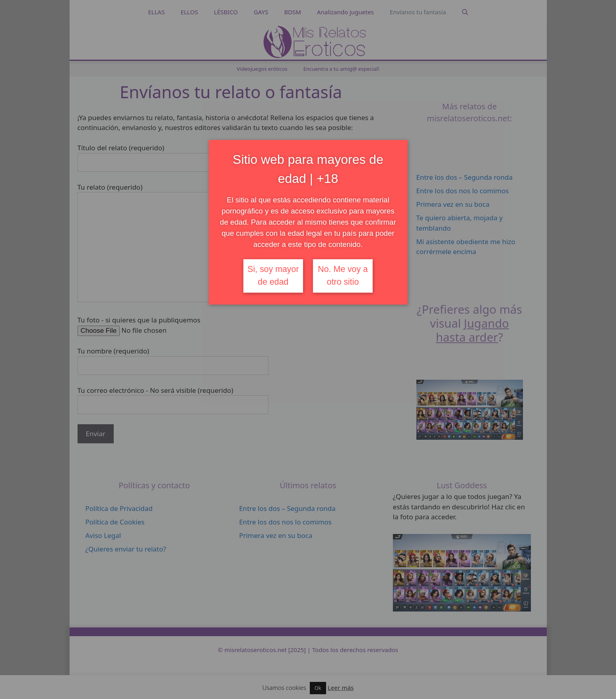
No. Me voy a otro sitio (343, 276)
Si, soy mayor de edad (273, 276)
